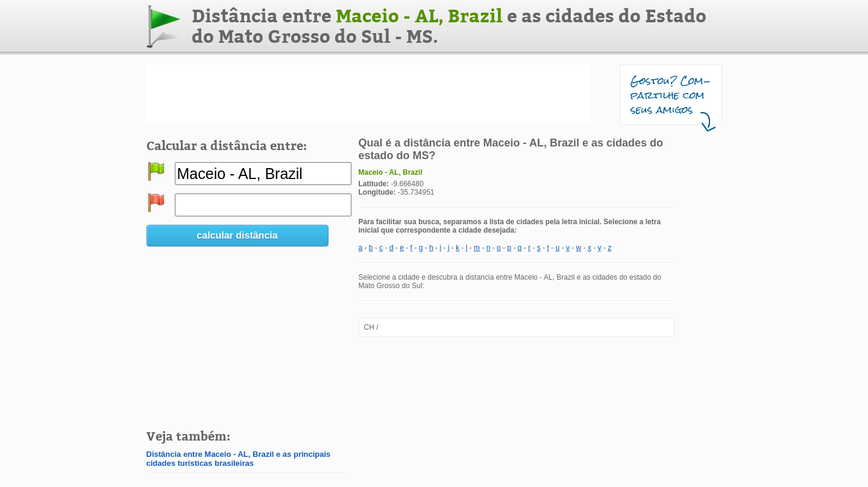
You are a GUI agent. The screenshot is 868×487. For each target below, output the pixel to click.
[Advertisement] (368, 94)
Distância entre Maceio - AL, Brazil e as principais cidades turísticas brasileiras (239, 459)
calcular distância (237, 235)
